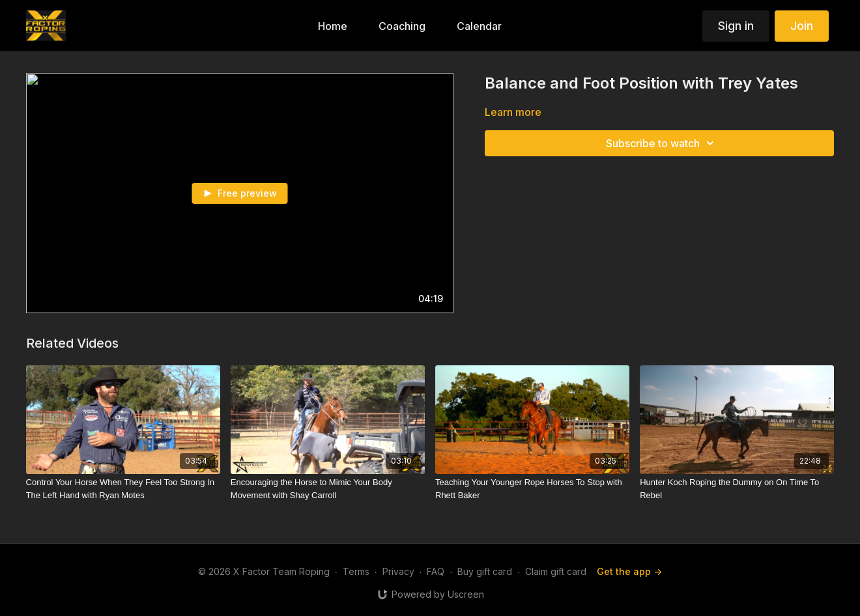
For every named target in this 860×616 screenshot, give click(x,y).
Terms (356, 571)
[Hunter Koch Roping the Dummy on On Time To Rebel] (737, 489)
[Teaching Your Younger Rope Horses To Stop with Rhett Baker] (532, 489)
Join (802, 26)
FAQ (436, 571)
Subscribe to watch (662, 143)
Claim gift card (556, 571)
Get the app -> (629, 571)
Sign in (736, 26)
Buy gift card (485, 571)
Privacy (398, 571)
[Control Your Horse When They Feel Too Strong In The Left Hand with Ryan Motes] (123, 489)
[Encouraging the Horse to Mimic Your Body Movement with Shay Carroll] (328, 489)
